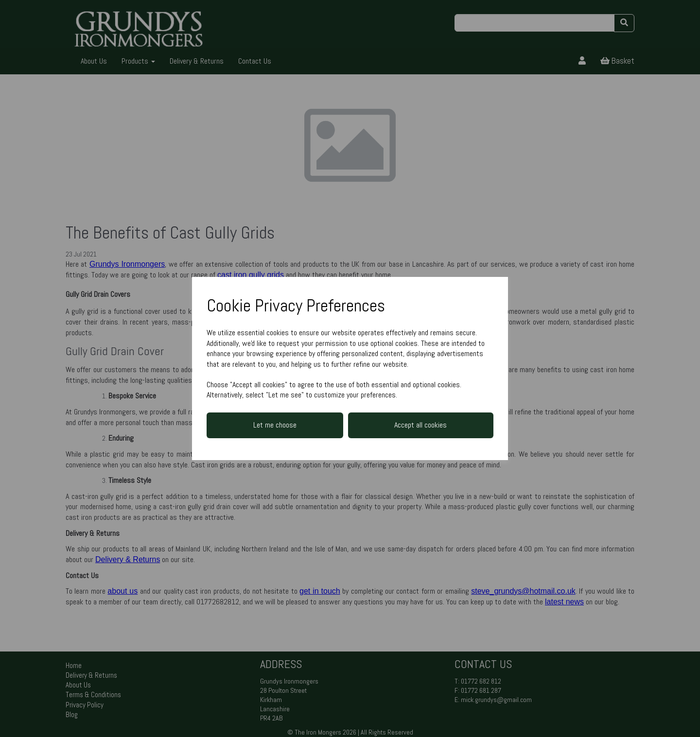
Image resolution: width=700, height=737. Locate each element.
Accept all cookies (420, 425)
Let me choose (275, 425)
